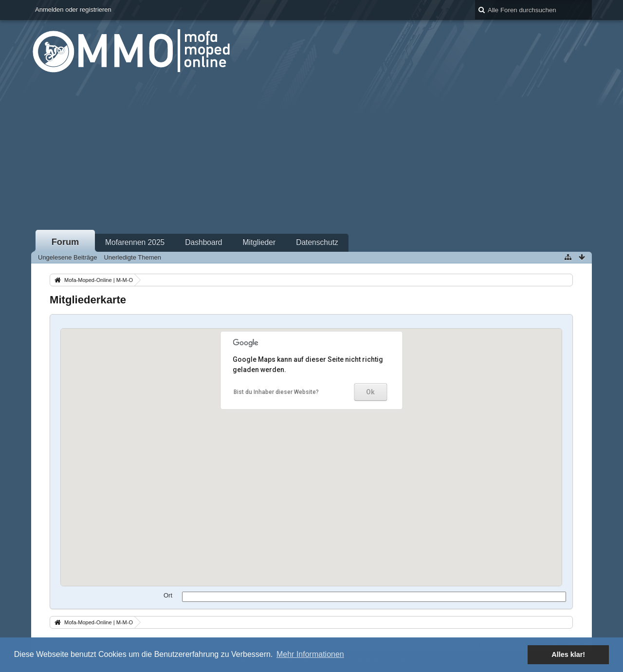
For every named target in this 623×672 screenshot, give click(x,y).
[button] (326, 434)
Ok (370, 392)
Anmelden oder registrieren (73, 9)
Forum (65, 242)
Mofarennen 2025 (135, 242)
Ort (168, 595)
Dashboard (203, 242)
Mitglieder (259, 242)
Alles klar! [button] (568, 654)
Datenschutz (317, 242)
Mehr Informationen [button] (310, 654)
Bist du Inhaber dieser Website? (276, 392)
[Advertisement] (311, 155)
